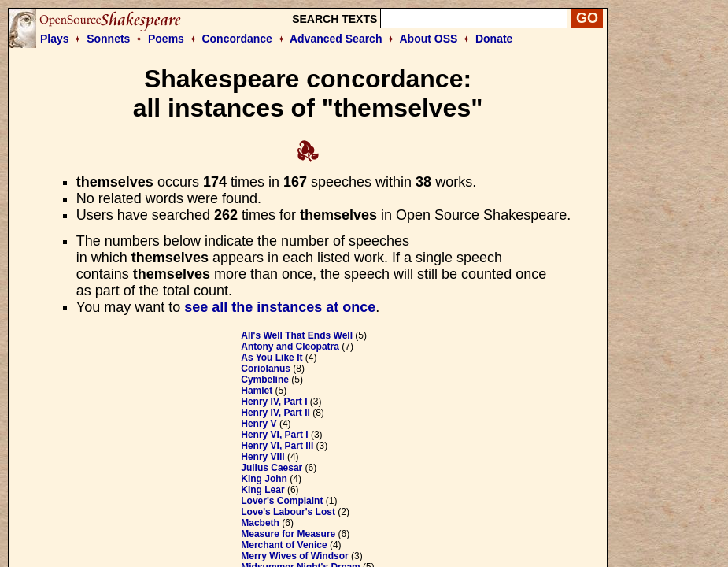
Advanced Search (336, 39)
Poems (166, 39)
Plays (55, 39)
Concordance (237, 39)
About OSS (429, 39)
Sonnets (108, 39)
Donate (494, 39)
